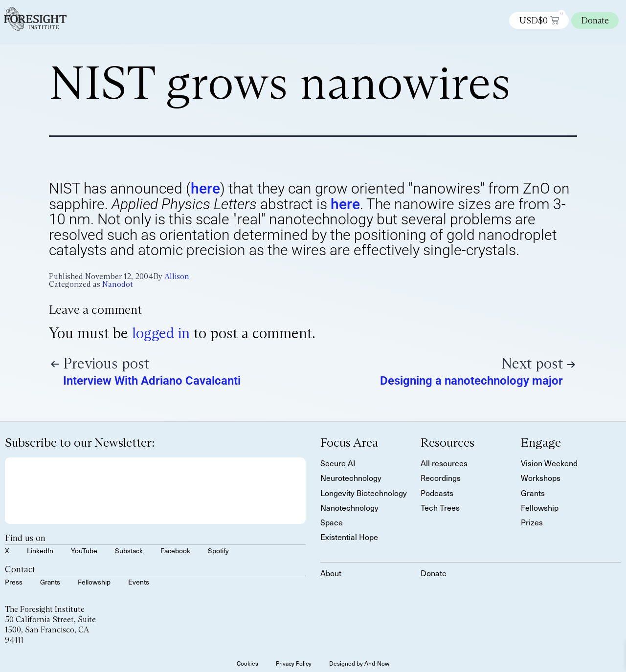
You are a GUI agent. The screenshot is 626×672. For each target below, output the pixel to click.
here (205, 188)
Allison (177, 276)
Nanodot (118, 284)
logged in (161, 333)
